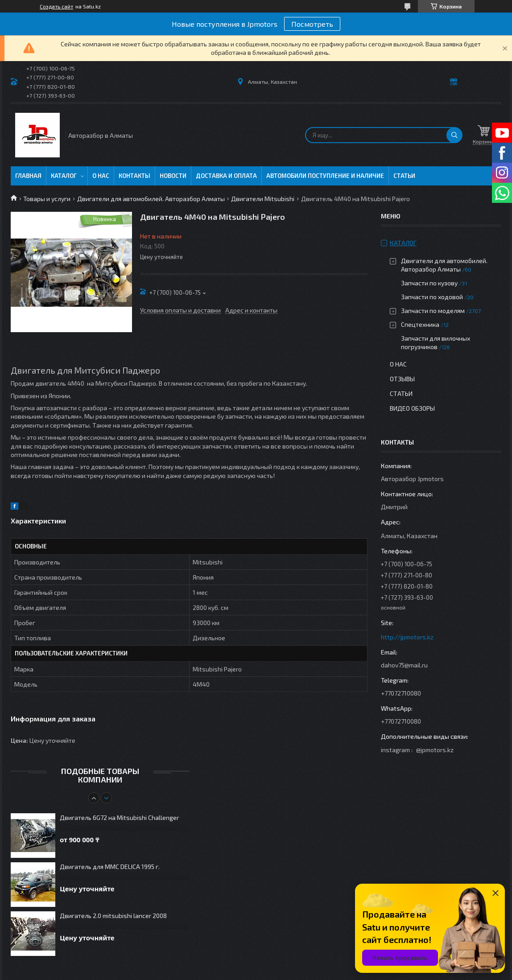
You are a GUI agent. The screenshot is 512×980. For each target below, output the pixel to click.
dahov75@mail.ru (404, 665)
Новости (173, 176)
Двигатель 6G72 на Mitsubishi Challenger (119, 817)
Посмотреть (312, 24)
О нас (101, 176)
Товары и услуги (47, 199)
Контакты (134, 176)
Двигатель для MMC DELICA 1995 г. (110, 867)
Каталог (64, 176)
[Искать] (454, 135)
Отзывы (402, 379)
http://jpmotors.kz (407, 637)
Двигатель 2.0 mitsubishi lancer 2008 (113, 916)
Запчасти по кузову (429, 283)
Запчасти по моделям (433, 311)
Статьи (404, 176)
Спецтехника (420, 324)
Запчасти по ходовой (432, 297)
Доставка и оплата (226, 176)
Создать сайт (56, 6)
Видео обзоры (412, 408)
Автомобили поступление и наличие (325, 176)
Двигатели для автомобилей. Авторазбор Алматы (151, 199)
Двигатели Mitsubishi (263, 199)
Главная (28, 176)
